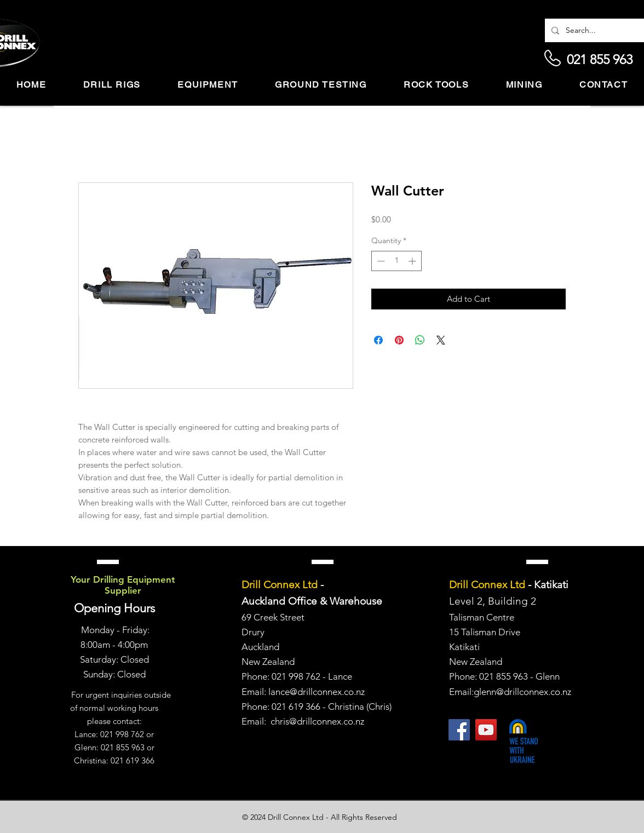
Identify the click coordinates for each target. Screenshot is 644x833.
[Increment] (413, 261)
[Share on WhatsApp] (420, 340)
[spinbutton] (396, 261)
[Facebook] (459, 730)
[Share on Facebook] (378, 340)
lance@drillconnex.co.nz (317, 692)
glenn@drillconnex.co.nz (522, 692)
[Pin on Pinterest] (399, 340)
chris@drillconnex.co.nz (317, 721)
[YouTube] (486, 730)
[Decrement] (380, 261)
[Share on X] (441, 340)
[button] (112, 85)
